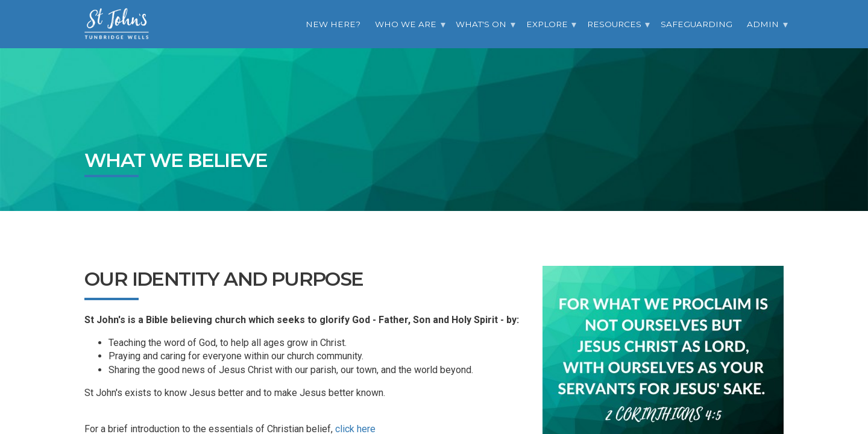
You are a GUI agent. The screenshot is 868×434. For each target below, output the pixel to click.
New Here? (333, 24)
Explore (547, 24)
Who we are (406, 24)
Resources (614, 24)
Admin (763, 24)
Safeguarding (697, 24)
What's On (481, 24)
